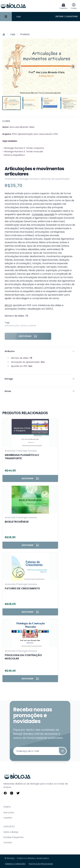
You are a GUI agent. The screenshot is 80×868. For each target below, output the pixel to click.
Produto (25, 34)
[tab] (32, 93)
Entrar (59, 16)
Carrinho (8, 818)
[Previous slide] (7, 67)
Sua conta (9, 812)
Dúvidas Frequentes (14, 837)
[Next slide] (73, 67)
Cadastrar (71, 16)
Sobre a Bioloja (11, 832)
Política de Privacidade (41, 864)
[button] (11, 103)
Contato (8, 843)
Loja (19, 16)
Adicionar (28, 336)
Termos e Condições (15, 864)
